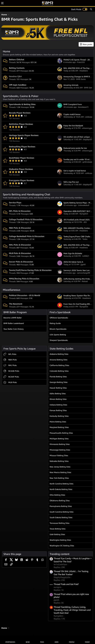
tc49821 (86, 256)
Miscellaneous (12, 290)
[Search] (91, 9)
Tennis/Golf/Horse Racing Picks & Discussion (30, 270)
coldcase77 (90, 117)
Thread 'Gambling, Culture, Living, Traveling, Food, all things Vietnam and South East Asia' (72, 610)
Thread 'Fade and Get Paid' (66, 584)
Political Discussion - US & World (24, 295)
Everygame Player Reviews (22, 180)
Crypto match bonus (72, 114)
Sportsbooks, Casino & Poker (21, 96)
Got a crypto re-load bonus (75, 171)
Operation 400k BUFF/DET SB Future (79, 211)
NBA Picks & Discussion (20, 228)
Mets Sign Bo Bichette (73, 253)
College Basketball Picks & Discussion (27, 236)
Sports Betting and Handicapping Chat (27, 194)
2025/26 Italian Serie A (73, 262)
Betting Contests (17, 68)
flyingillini (84, 214)
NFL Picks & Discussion (20, 211)
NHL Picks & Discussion (20, 245)
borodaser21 (83, 107)
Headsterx (84, 71)
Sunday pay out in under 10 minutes (79, 159)
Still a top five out (71, 182)
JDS (85, 222)
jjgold (83, 264)
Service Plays (15, 202)
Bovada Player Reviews (20, 113)
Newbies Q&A (15, 76)
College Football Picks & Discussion (26, 219)
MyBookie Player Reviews (21, 169)
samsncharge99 (84, 273)
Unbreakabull (84, 205)
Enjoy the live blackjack (73, 126)
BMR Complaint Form (73, 104)
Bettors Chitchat (17, 59)
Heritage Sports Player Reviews (24, 135)
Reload (85, 281)
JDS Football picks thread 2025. (77, 220)
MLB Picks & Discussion (20, 253)
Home (7, 51)
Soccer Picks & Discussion (21, 262)
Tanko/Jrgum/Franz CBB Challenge (78, 236)
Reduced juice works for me (75, 148)
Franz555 (81, 62)
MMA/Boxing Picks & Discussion (24, 279)
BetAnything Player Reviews (22, 147)
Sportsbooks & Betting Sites (22, 104)
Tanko (85, 239)
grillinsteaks (88, 162)
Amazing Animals (71, 85)
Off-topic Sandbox (18, 85)
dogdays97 (88, 139)
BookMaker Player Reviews (22, 158)
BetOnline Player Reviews (21, 124)
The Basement (16, 304)
